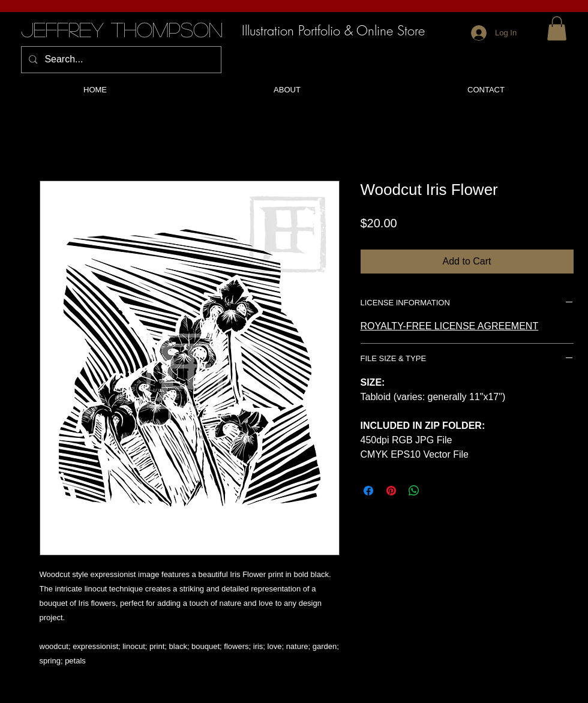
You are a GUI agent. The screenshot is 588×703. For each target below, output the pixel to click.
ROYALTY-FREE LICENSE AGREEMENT (450, 326)
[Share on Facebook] (368, 491)
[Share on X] (437, 491)
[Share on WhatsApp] (414, 491)
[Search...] (120, 60)
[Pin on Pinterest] (391, 491)
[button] (557, 28)
